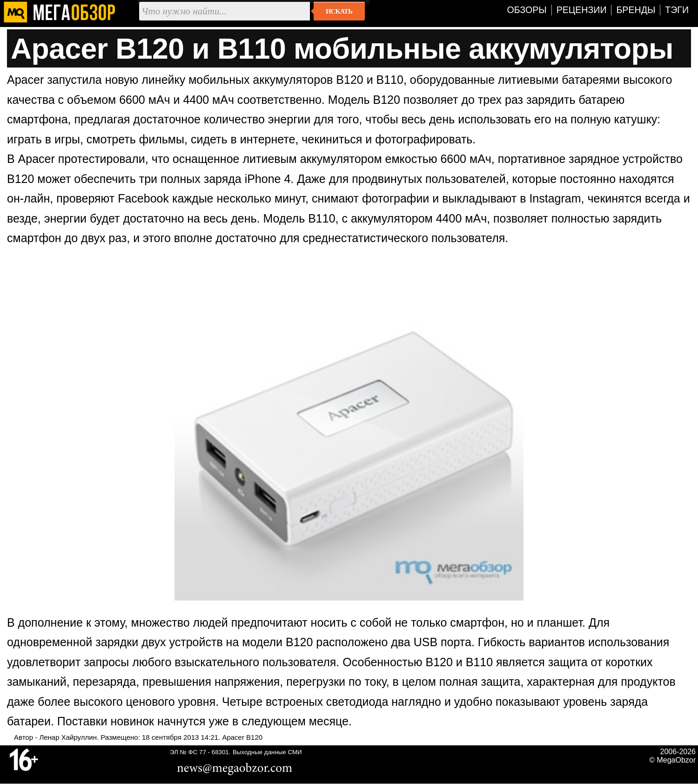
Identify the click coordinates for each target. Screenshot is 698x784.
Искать (339, 11)
